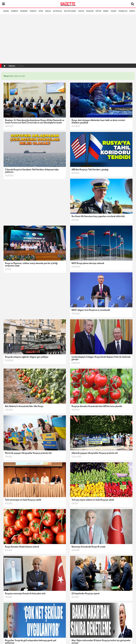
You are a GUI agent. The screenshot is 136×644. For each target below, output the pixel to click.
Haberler (12, 66)
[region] (55, 38)
